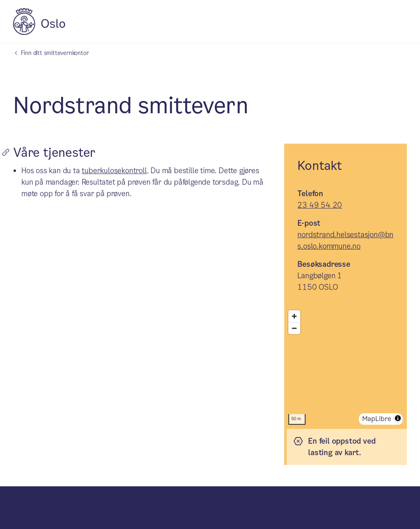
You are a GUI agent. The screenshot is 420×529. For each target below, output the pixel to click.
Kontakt (320, 166)
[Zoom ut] (294, 328)
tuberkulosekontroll (114, 171)
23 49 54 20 (320, 205)
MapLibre (377, 419)
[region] (346, 368)
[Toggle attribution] (398, 418)
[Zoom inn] (294, 316)
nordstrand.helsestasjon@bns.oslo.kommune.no (345, 240)
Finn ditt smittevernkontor (55, 53)
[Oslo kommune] (39, 33)
